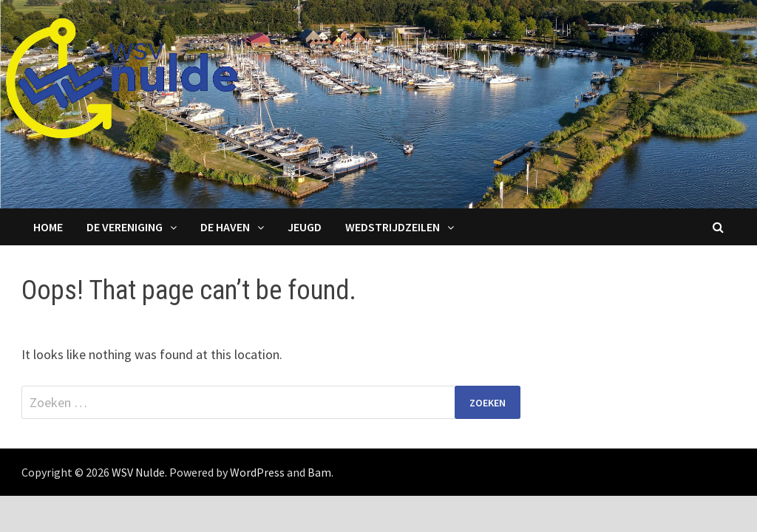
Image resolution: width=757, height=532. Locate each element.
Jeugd (305, 227)
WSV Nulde (138, 472)
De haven (225, 227)
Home (48, 227)
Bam (319, 472)
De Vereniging (125, 227)
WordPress (257, 472)
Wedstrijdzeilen (393, 227)
